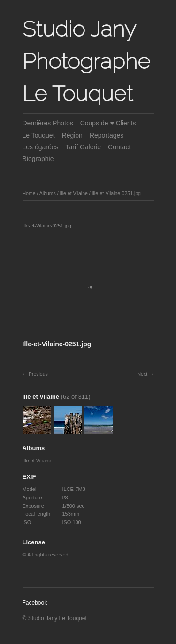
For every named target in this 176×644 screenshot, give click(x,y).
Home (29, 193)
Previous (38, 374)
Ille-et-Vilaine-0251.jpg (116, 193)
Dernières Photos (48, 123)
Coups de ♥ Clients (108, 123)
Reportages (107, 135)
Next (142, 374)
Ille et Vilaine (73, 193)
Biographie (38, 159)
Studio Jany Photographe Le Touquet (86, 61)
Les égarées (41, 147)
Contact (119, 147)
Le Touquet (39, 135)
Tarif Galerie (83, 147)
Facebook (35, 603)
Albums (48, 193)
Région (72, 135)
